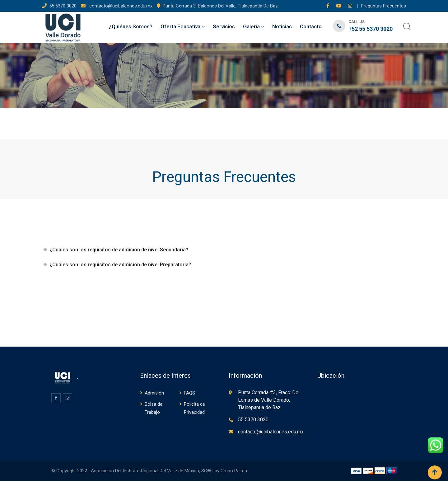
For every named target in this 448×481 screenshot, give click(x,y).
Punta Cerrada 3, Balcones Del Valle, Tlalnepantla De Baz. (221, 6)
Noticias (282, 26)
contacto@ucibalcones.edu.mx (120, 6)
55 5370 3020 (63, 6)
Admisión (154, 393)
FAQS (189, 393)
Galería (251, 26)
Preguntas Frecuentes (383, 6)
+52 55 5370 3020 (371, 29)
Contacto (311, 26)
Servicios (224, 26)
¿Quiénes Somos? (131, 26)
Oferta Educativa (180, 26)
